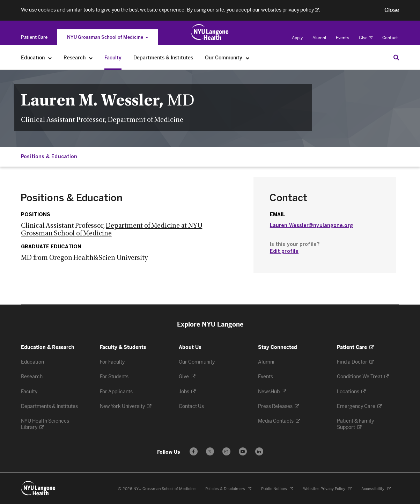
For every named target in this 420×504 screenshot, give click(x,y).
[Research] (91, 58)
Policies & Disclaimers (228, 489)
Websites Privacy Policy (327, 489)
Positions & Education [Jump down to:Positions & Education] (49, 157)
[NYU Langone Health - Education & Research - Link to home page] (38, 488)
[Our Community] (248, 58)
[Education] (50, 58)
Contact (390, 38)
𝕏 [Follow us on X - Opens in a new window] (210, 452)
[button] (392, 10)
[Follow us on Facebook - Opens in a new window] (194, 451)
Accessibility (376, 489)
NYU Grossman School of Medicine (108, 37)
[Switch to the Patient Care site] (34, 37)
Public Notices (277, 489)
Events (342, 38)
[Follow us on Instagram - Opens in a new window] (226, 451)
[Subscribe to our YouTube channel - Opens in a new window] (243, 451)
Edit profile (284, 251)
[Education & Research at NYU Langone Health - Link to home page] (210, 32)
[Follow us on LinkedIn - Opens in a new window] (259, 451)
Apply (297, 38)
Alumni (319, 38)
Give (366, 38)
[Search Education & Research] (396, 57)
